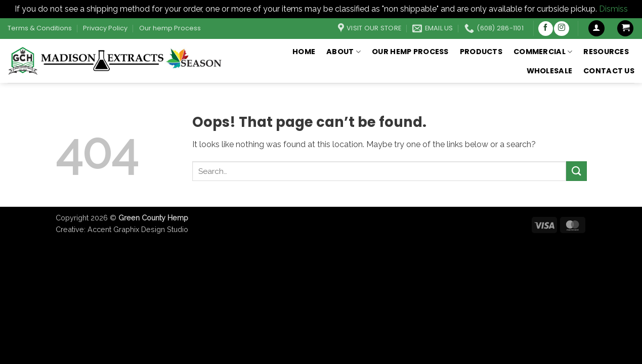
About (344, 52)
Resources (606, 52)
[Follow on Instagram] (561, 29)
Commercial (543, 52)
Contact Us (609, 71)
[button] (596, 29)
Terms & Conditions (40, 28)
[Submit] (576, 171)
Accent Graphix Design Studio (138, 229)
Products (481, 52)
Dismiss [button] (613, 9)
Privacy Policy (105, 28)
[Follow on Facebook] (546, 29)
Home (304, 52)
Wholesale (550, 71)
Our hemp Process (170, 28)
